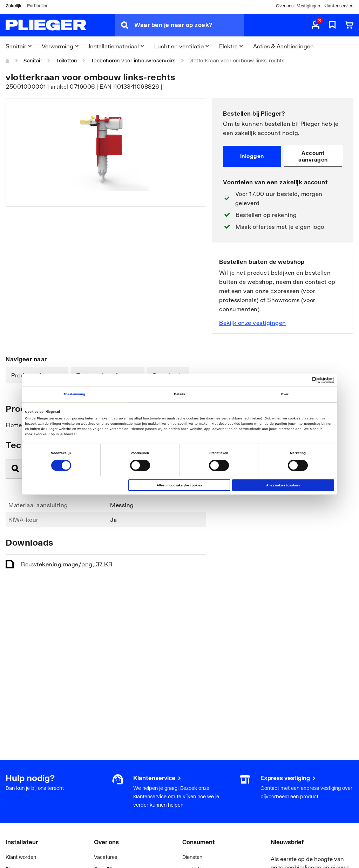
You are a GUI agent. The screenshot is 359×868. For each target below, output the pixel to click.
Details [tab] (179, 394)
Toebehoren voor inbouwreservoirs (133, 60)
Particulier (37, 6)
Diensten (192, 857)
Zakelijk (13, 6)
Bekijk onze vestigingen (253, 323)
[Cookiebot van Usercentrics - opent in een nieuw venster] (303, 380)
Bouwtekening (67, 564)
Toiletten (66, 60)
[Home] (8, 61)
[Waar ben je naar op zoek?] (189, 25)
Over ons (285, 6)
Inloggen (252, 156)
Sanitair (33, 60)
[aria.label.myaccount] (316, 25)
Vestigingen (309, 6)
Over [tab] (285, 394)
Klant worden (21, 857)
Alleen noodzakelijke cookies (179, 485)
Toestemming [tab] (74, 394)
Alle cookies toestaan (283, 485)
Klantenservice (338, 6)
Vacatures (106, 857)
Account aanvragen (313, 156)
